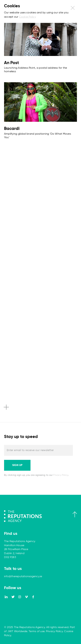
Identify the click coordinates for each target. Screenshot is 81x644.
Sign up (17, 465)
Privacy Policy (61, 475)
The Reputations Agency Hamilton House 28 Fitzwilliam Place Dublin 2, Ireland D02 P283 (20, 549)
